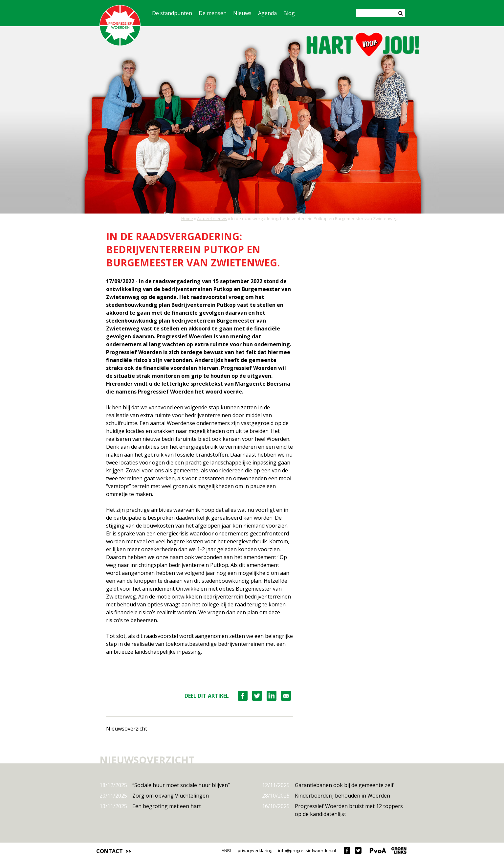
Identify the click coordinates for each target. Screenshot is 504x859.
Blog (289, 13)
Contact (110, 851)
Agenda (267, 13)
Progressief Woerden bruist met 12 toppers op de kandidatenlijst (332, 810)
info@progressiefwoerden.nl (307, 850)
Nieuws (242, 13)
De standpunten (172, 13)
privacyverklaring (255, 850)
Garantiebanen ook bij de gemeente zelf (328, 785)
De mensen (213, 13)
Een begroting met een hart (150, 806)
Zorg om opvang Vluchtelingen (154, 796)
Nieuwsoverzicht (127, 729)
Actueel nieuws (212, 218)
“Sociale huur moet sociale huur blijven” (165, 785)
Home (187, 218)
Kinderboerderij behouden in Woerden (326, 796)
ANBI (226, 850)
